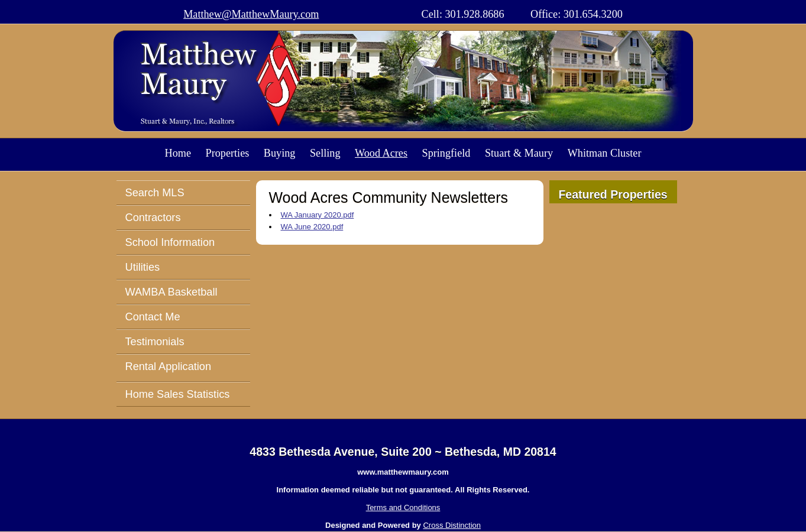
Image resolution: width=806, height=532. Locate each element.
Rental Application (169, 366)
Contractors (153, 218)
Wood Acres (381, 153)
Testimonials (155, 342)
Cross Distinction (452, 525)
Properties (228, 153)
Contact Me (153, 317)
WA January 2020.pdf (318, 215)
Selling (325, 153)
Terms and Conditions (403, 507)
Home (178, 153)
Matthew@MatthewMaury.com (251, 14)
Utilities (143, 267)
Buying (280, 153)
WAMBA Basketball (171, 292)
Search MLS (155, 193)
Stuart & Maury (519, 153)
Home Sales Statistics (178, 394)
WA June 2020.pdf (312, 227)
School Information (170, 242)
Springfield (446, 153)
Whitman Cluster (605, 153)
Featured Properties (613, 194)
